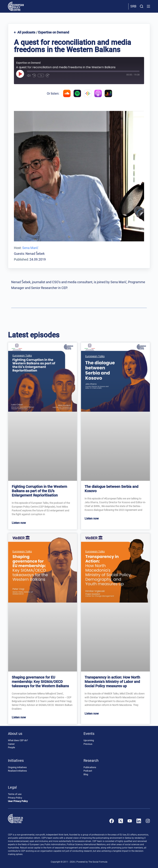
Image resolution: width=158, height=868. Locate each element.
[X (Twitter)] (121, 821)
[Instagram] (148, 821)
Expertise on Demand (54, 32)
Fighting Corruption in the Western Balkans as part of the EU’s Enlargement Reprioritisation (39, 491)
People (11, 748)
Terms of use (15, 794)
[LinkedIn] (139, 821)
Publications (90, 767)
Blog (86, 774)
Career (11, 744)
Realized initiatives (17, 771)
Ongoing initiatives (17, 767)
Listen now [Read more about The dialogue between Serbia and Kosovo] (92, 519)
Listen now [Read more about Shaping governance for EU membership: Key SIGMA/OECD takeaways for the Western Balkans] (19, 717)
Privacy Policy (15, 798)
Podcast (88, 771)
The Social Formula (98, 862)
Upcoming (89, 741)
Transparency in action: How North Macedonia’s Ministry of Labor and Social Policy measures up (112, 682)
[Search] (142, 6)
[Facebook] (112, 821)
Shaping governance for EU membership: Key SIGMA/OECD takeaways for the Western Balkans (40, 682)
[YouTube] (130, 821)
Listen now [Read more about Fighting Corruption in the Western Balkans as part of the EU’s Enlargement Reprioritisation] (19, 523)
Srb (133, 6)
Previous (88, 744)
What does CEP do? (18, 741)
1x (41, 75)
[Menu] (148, 6)
